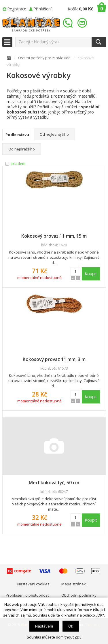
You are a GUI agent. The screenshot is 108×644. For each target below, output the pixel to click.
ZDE (78, 637)
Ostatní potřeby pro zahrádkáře (44, 58)
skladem (18, 163)
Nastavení (44, 626)
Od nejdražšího (22, 149)
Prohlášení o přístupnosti (28, 595)
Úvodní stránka (9, 59)
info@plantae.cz (83, 23)
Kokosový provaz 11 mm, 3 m (54, 359)
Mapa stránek (74, 584)
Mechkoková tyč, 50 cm (54, 483)
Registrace (17, 9)
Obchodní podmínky (79, 595)
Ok (71, 626)
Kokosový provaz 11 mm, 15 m (54, 236)
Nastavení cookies (33, 584)
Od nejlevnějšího (54, 134)
